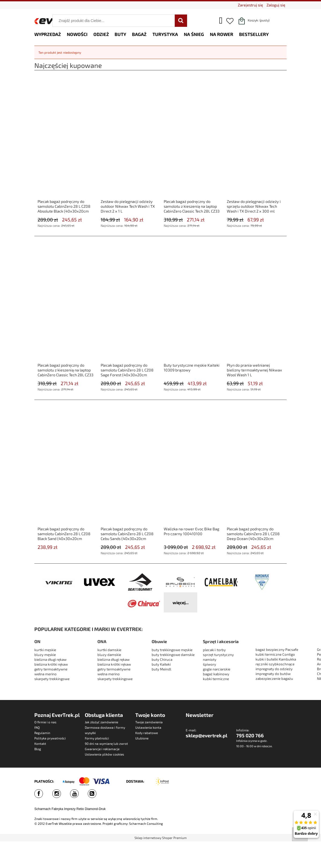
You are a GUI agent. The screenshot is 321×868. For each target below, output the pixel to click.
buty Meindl (161, 669)
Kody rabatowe (147, 733)
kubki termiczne (216, 679)
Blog (38, 749)
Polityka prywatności (50, 738)
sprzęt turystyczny (218, 655)
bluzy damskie (110, 655)
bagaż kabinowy (216, 674)
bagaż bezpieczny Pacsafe (277, 650)
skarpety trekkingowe (52, 679)
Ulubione (142, 738)
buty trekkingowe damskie (173, 655)
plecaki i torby (214, 650)
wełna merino (45, 674)
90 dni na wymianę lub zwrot (106, 743)
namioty (210, 659)
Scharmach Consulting (146, 823)
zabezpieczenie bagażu (274, 679)
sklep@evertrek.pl (207, 735)
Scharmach (43, 809)
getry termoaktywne (51, 669)
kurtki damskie (109, 650)
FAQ (37, 727)
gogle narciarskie (217, 669)
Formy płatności (97, 738)
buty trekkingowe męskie (172, 650)
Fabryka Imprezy (63, 809)
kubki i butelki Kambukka (276, 659)
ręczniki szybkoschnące (275, 664)
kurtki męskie (45, 650)
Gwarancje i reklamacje (102, 749)
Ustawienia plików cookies (104, 754)
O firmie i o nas (45, 722)
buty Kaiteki (161, 664)
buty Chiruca (162, 659)
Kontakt (40, 743)
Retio (80, 809)
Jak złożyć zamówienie (101, 722)
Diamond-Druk (95, 809)
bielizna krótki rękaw (51, 664)
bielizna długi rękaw (50, 659)
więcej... (181, 602)
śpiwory (209, 664)
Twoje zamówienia (149, 722)
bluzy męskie (45, 655)
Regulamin (42, 733)
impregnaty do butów (273, 674)
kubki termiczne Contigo (275, 654)
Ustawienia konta (148, 727)
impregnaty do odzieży (274, 669)
